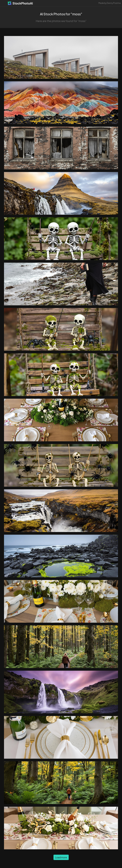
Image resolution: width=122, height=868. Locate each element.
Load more (61, 857)
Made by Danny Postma (110, 3)
